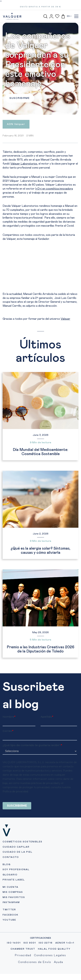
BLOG (7, 879)
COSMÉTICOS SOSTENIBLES (22, 856)
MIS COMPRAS (13, 906)
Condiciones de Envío (35, 976)
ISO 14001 (14, 957)
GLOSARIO (10, 889)
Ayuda (59, 976)
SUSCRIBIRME (20, 98)
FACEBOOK (10, 929)
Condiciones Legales (50, 970)
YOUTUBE (9, 934)
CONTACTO (11, 871)
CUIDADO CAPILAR (16, 861)
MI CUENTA (10, 901)
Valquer (65, 319)
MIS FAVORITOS (14, 912)
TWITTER (9, 924)
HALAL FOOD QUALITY (54, 963)
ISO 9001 (30, 957)
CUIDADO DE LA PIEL (18, 866)
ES (69, 16)
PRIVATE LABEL (14, 894)
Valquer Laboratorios (24, 164)
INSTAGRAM (11, 917)
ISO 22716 (46, 957)
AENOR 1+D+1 (65, 957)
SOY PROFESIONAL (16, 884)
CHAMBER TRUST (23, 963)
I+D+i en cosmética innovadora (54, 189)
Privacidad (23, 970)
